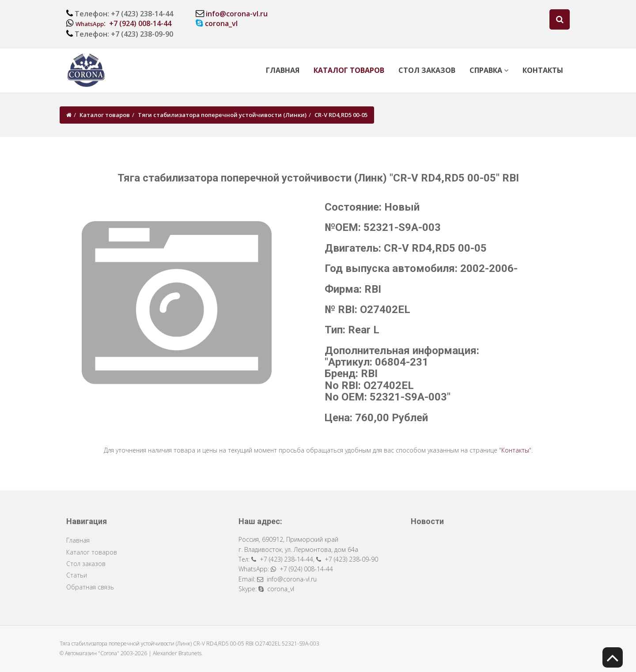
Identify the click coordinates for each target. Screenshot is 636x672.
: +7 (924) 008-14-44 (123, 23)
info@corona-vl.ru (237, 14)
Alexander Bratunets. (178, 653)
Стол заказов (427, 70)
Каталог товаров (349, 70)
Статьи (77, 575)
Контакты (543, 70)
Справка (489, 70)
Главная (283, 70)
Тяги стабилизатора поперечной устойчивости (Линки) (222, 115)
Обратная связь (90, 587)
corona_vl (221, 23)
